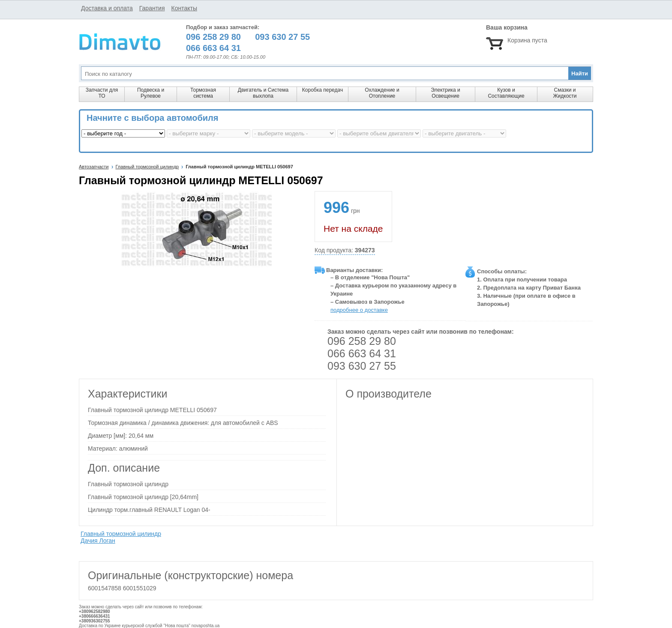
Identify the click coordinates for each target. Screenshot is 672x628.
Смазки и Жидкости (565, 93)
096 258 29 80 (362, 341)
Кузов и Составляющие (506, 93)
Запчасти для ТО (102, 93)
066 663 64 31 (362, 353)
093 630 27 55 (362, 366)
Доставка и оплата (107, 8)
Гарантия (152, 8)
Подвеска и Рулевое (151, 93)
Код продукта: (345, 250)
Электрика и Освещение (445, 93)
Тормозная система (203, 93)
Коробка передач (322, 90)
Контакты (184, 8)
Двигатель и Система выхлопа (263, 93)
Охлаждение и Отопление (382, 93)
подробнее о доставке (359, 310)
